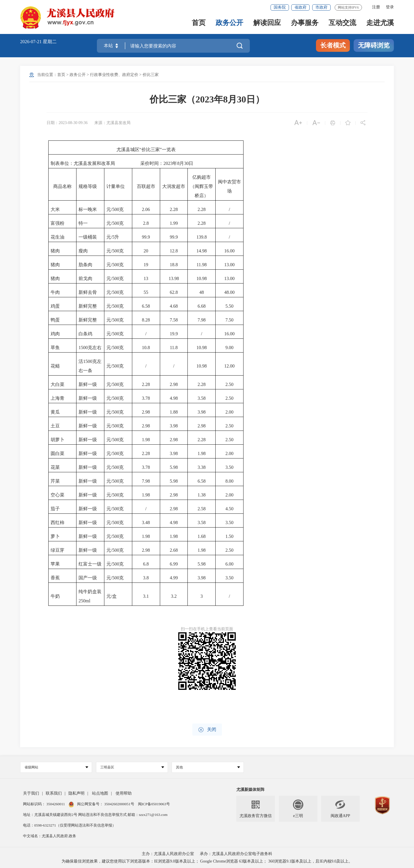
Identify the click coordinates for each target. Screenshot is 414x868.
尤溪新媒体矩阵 (250, 790)
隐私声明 (76, 793)
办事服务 (305, 23)
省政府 (300, 7)
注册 (376, 7)
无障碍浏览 (374, 45)
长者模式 (333, 45)
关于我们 (31, 793)
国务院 (280, 7)
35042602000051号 (120, 804)
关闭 (207, 730)
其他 (208, 767)
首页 (199, 23)
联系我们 (54, 793)
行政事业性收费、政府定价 (114, 75)
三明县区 (132, 767)
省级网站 (56, 767)
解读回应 (267, 23)
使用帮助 (124, 793)
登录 (390, 7)
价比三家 (151, 75)
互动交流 (342, 23)
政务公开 (229, 23)
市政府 (321, 7)
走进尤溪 (380, 23)
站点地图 (100, 793)
